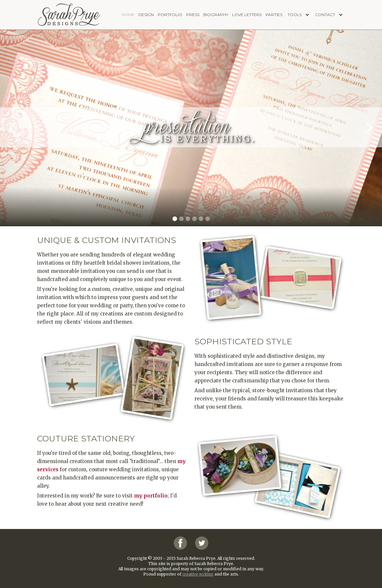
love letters (247, 15)
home (128, 15)
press (193, 15)
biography (216, 15)
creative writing (198, 574)
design (146, 15)
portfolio (170, 15)
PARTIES (274, 15)
